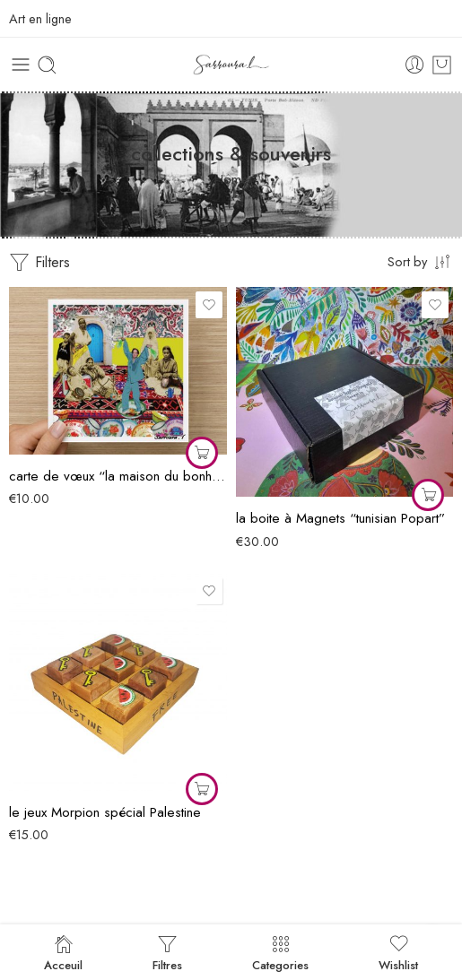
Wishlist (398, 952)
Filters (39, 263)
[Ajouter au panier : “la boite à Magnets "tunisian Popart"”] (428, 495)
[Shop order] (420, 261)
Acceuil (63, 952)
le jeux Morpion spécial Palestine (105, 812)
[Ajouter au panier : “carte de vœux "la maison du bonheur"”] (202, 453)
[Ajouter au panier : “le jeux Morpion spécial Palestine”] (202, 789)
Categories (280, 952)
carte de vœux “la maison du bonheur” (118, 476)
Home (231, 179)
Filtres (167, 952)
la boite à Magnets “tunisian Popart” (340, 518)
